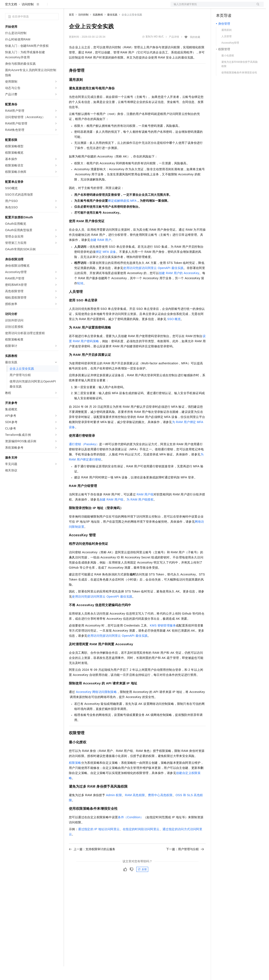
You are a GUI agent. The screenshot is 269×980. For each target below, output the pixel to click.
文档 (212, 7)
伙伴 (115, 7)
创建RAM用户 (101, 253)
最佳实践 (112, 28)
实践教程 (98, 28)
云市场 (104, 7)
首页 (71, 28)
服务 (125, 7)
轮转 (80, 297)
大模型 (44, 7)
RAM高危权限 (135, 809)
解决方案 (68, 7)
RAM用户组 (145, 508)
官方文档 (11, 18)
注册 (241, 7)
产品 (55, 7)
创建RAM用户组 (112, 513)
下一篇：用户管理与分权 (185, 863)
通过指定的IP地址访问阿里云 (99, 843)
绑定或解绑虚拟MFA (122, 214)
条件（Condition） (131, 831)
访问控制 (28, 18)
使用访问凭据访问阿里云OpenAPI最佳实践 (153, 282)
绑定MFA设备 (106, 265)
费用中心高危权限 (160, 809)
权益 (82, 7)
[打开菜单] (7, 7)
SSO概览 (174, 333)
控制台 (231, 7)
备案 (221, 7)
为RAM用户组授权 (140, 513)
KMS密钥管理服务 (163, 639)
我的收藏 (195, 51)
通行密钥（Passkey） (84, 458)
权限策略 (75, 776)
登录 (257, 7)
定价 (92, 7)
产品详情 (174, 50)
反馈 (142, 883)
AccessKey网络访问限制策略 (96, 705)
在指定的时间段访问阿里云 (141, 843)
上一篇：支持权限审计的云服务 (92, 863)
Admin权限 (114, 809)
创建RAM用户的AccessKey (179, 287)
